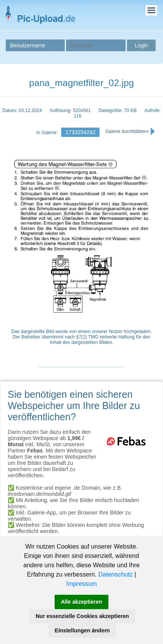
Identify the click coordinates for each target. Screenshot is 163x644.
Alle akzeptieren (81, 602)
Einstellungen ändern (82, 630)
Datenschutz (116, 574)
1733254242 (81, 132)
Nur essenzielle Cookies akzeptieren (82, 616)
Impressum (81, 584)
